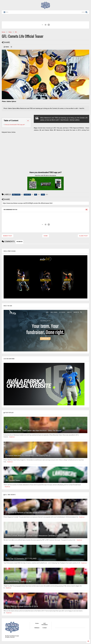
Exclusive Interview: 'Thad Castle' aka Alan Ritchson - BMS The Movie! (33, 431)
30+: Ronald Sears (13, 480)
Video (10, 32)
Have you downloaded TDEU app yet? (15, 125)
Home (4, 32)
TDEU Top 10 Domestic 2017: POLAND (21, 559)
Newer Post (8, 236)
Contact (45, 628)
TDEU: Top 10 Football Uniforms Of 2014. (22, 606)
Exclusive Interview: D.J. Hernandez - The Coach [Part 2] (28, 455)
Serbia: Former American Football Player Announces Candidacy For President (36, 536)
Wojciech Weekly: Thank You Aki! (19, 582)
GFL (16, 32)
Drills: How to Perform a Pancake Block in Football (26, 513)
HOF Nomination (45, 624)
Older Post (84, 236)
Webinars (37, 628)
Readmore (12, 437)
